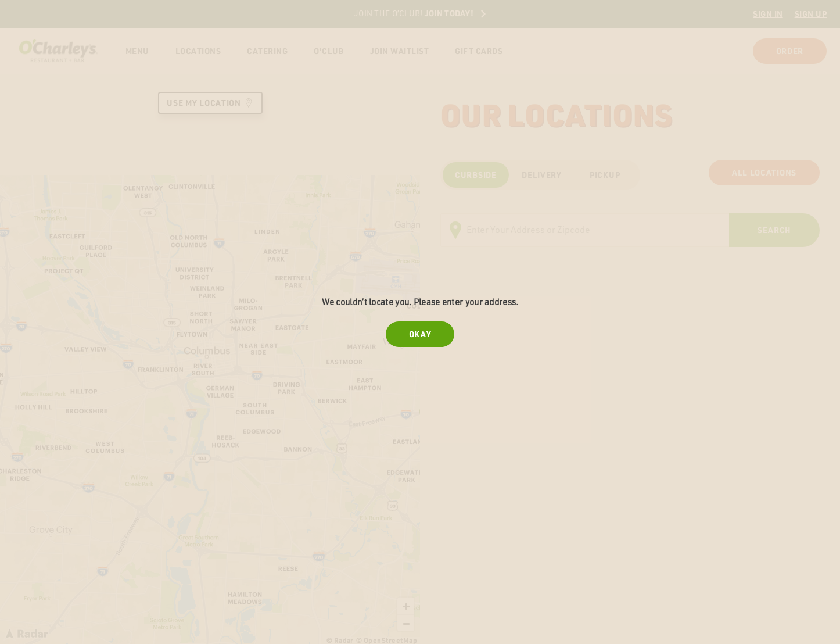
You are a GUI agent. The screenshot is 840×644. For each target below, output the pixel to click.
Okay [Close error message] (420, 334)
